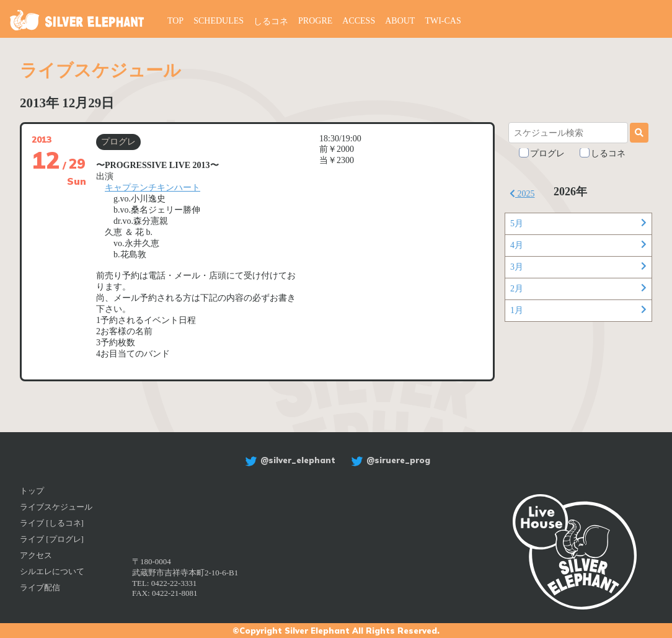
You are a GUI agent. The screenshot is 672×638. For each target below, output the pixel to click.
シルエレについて (52, 571)
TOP (175, 21)
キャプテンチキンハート (153, 188)
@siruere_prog (389, 460)
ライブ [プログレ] (52, 539)
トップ (32, 491)
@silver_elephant (289, 460)
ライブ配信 (40, 587)
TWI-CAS (443, 21)
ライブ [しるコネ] (52, 523)
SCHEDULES (219, 21)
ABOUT (400, 21)
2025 (522, 194)
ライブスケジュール (56, 507)
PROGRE (315, 21)
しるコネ (271, 21)
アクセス (36, 555)
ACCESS (359, 21)
